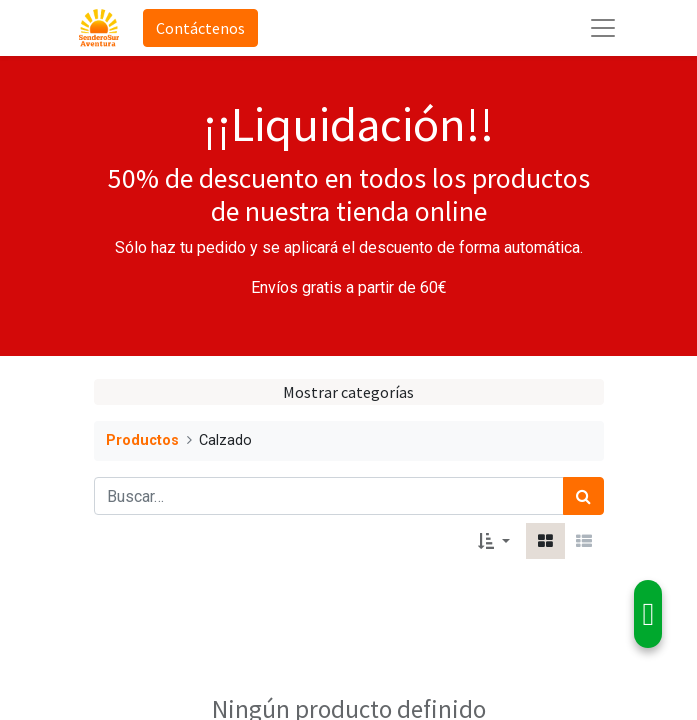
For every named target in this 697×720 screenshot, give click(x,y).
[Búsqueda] (583, 496)
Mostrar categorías (348, 392)
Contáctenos (200, 28)
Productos (142, 440)
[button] (493, 541)
